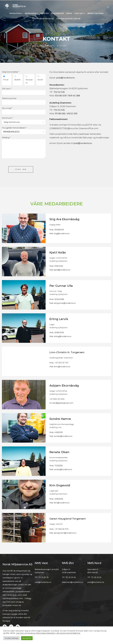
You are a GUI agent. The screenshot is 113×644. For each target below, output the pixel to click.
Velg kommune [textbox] (12, 122)
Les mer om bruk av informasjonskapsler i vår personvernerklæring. (48, 633)
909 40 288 (74, 96)
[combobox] (24, 122)
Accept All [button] (27, 638)
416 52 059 (72, 114)
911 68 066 (60, 114)
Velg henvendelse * (11, 72)
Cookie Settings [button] (11, 638)
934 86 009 (61, 96)
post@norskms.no (65, 78)
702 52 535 (59, 92)
